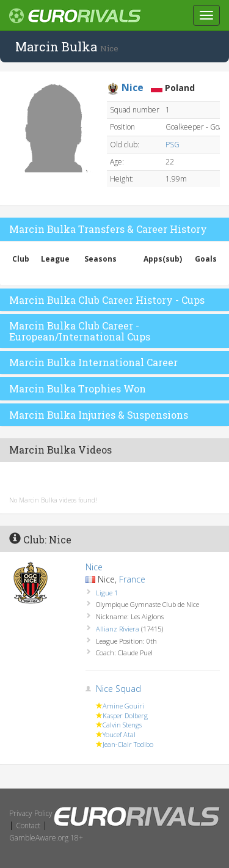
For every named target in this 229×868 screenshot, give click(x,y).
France (132, 579)
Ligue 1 (107, 593)
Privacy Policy (31, 813)
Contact (28, 826)
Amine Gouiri (123, 706)
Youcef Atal (119, 734)
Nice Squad (118, 689)
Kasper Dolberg (125, 715)
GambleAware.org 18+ (46, 838)
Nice (94, 567)
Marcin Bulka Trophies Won (78, 388)
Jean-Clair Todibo (128, 744)
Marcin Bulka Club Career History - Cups (107, 300)
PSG (173, 145)
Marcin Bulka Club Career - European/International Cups (80, 331)
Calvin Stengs (122, 725)
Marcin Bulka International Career (93, 362)
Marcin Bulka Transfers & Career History (108, 229)
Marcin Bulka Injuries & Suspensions (99, 415)
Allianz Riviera (118, 629)
